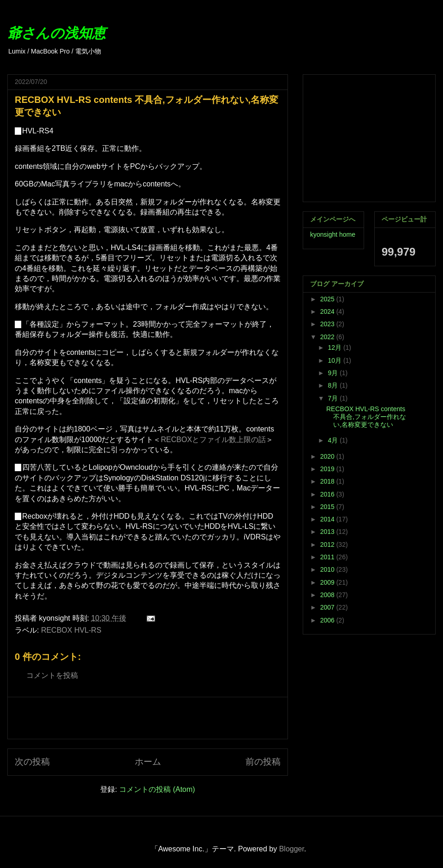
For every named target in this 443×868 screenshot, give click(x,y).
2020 (328, 456)
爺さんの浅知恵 (57, 33)
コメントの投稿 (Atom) (157, 789)
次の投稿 (32, 762)
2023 (328, 324)
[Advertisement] (148, 718)
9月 (334, 373)
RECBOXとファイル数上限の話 (214, 440)
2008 (328, 595)
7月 (334, 398)
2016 (328, 494)
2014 (328, 519)
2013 (328, 532)
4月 (334, 440)
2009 (328, 582)
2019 (328, 469)
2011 (328, 557)
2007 (328, 607)
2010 (328, 569)
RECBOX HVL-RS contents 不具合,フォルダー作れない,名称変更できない (366, 417)
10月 (335, 360)
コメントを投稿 (52, 675)
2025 (328, 299)
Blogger (292, 849)
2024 (328, 311)
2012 (328, 545)
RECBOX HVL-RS (71, 630)
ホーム (148, 762)
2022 (328, 337)
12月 (335, 347)
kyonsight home (333, 234)
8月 (334, 385)
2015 (328, 507)
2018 (328, 481)
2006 (328, 620)
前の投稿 (263, 762)
